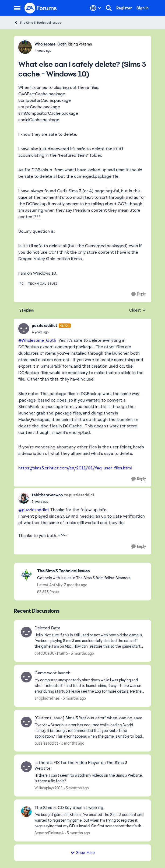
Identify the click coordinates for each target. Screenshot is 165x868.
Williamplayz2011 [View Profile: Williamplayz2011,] (49, 788)
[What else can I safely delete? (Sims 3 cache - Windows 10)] (51, 332)
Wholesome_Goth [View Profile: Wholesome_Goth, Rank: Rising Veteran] (50, 44)
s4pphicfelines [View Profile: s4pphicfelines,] (47, 698)
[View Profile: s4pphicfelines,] (26, 677)
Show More (83, 853)
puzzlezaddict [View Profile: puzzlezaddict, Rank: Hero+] (45, 326)
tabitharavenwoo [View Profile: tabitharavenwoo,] (47, 495)
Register (124, 8)
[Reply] (139, 294)
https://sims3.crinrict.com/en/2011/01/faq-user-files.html (75, 468)
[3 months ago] (81, 653)
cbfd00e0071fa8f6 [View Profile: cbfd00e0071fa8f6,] (51, 653)
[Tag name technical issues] (43, 284)
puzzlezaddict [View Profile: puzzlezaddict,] (46, 743)
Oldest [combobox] (138, 311)
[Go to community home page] (41, 8)
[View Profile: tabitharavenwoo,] (24, 498)
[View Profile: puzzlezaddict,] (26, 722)
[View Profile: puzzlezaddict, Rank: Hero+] (24, 329)
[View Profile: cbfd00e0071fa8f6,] (26, 632)
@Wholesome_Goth (37, 340)
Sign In (143, 8)
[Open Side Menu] (17, 8)
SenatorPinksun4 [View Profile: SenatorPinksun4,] (49, 833)
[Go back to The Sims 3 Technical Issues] (84, 571)
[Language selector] (96, 8)
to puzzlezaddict (79, 495)
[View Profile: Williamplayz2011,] (26, 767)
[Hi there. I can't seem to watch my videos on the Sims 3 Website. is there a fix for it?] (89, 778)
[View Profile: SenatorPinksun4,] (26, 812)
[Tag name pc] (22, 284)
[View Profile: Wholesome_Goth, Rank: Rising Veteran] (25, 47)
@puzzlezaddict (34, 510)
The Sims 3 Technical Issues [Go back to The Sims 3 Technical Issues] (38, 22)
